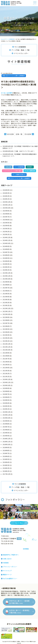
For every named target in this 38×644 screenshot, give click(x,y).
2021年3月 (6, 371)
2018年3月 (6, 465)
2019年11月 (6, 415)
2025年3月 (6, 229)
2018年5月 (6, 459)
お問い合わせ (7, 559)
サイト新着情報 (20, 47)
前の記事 (10, 134)
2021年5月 (6, 365)
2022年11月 (6, 311)
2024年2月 (6, 267)
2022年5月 (6, 329)
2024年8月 (6, 249)
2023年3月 (6, 300)
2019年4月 (6, 436)
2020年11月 (6, 382)
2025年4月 (6, 226)
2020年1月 (6, 409)
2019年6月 (6, 430)
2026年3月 (6, 193)
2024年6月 (6, 255)
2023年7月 (6, 288)
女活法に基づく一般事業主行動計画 (19, 611)
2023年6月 (6, 291)
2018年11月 (6, 442)
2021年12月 (6, 344)
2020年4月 (6, 403)
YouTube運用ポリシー (10, 579)
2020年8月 (6, 391)
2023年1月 (6, 305)
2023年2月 (6, 303)
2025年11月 (6, 205)
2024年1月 (6, 270)
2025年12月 (6, 202)
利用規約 (6, 563)
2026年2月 (6, 196)
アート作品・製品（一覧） (21, 50)
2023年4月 (6, 297)
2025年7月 (6, 217)
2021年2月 (6, 373)
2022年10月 (6, 314)
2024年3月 (6, 264)
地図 (19, 539)
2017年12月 (6, 474)
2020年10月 (6, 385)
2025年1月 (6, 234)
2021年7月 (6, 359)
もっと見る (19, 523)
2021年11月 (6, 347)
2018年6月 (6, 456)
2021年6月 (6, 362)
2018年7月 (6, 453)
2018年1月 (6, 471)
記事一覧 (19, 134)
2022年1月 (6, 341)
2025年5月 (6, 223)
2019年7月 (6, 427)
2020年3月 (6, 406)
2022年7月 (6, 323)
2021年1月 (6, 376)
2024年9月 (6, 246)
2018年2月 (6, 468)
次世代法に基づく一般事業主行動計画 (19, 602)
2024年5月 (6, 258)
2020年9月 (6, 388)
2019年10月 (6, 418)
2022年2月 (6, 338)
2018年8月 (6, 450)
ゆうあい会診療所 (7, 93)
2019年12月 (6, 412)
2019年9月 (6, 421)
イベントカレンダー (21, 53)
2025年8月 (6, 214)
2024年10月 (6, 243)
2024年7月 (6, 252)
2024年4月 (6, 261)
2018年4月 (6, 462)
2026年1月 (6, 199)
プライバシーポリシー (10, 567)
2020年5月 (6, 400)
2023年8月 (6, 285)
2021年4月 (6, 368)
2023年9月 (6, 282)
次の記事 (28, 134)
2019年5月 (6, 433)
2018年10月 (6, 444)
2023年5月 (6, 294)
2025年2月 (6, 232)
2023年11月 (6, 276)
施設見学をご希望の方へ (11, 555)
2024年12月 (6, 237)
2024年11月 (6, 240)
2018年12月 (6, 439)
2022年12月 (6, 308)
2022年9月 (6, 317)
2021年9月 (6, 353)
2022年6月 (6, 326)
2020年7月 (6, 394)
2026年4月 (6, 190)
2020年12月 (6, 379)
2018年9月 (6, 447)
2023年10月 (6, 279)
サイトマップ (7, 571)
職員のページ (7, 575)
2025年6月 (6, 220)
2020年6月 (6, 397)
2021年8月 (6, 356)
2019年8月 (6, 424)
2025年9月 (6, 211)
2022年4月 (6, 332)
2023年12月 (6, 273)
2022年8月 (6, 320)
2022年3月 (6, 335)
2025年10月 (6, 208)
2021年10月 (6, 350)
